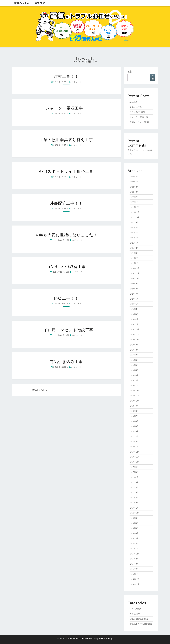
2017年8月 (134, 472)
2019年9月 (134, 345)
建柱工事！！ (66, 76)
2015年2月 (134, 569)
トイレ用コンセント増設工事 (66, 330)
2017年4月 (134, 492)
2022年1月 (134, 202)
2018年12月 (135, 391)
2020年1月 (134, 324)
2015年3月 (134, 564)
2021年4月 (134, 248)
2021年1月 (134, 263)
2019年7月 (134, 355)
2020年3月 (134, 314)
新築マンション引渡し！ (141, 122)
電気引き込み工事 (66, 361)
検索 (130, 71)
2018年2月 (134, 442)
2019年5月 (134, 365)
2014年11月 (135, 584)
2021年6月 (134, 238)
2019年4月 (134, 370)
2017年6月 (134, 482)
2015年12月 (135, 554)
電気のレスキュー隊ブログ (29, 3)
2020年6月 (134, 299)
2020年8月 (134, 289)
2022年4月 (134, 187)
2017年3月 (134, 498)
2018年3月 (134, 436)
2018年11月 (135, 396)
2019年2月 (134, 380)
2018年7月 (134, 416)
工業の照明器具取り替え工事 (66, 140)
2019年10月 (135, 340)
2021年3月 (134, 253)
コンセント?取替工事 (66, 266)
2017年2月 (134, 503)
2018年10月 (135, 401)
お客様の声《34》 (138, 112)
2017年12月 (135, 452)
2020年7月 (134, 294)
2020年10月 (135, 278)
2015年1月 (134, 574)
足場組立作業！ (137, 107)
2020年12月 (135, 268)
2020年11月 (135, 273)
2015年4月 (134, 559)
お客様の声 (135, 614)
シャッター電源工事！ (66, 108)
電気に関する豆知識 (139, 619)
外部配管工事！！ (66, 203)
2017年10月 (135, 462)
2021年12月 (135, 207)
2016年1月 (134, 549)
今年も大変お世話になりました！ (66, 235)
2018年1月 (134, 447)
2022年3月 (134, 192)
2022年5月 (134, 182)
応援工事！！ (66, 298)
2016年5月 (134, 528)
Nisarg (109, 639)
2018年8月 (134, 411)
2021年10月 (135, 217)
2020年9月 (134, 284)
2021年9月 (134, 222)
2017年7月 (134, 477)
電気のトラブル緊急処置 (141, 624)
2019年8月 (134, 350)
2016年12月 (135, 513)
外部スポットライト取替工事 (66, 171)
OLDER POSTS (39, 390)
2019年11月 (135, 334)
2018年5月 (134, 426)
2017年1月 (134, 508)
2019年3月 (134, 375)
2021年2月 (134, 258)
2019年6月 (134, 360)
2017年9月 (134, 467)
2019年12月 (135, 329)
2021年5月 (134, 243)
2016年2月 (134, 543)
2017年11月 (135, 457)
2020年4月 (134, 309)
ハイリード (77, 82)
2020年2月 (134, 319)
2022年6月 (134, 177)
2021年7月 (134, 233)
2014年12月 (135, 579)
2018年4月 (134, 431)
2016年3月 (134, 538)
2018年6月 (134, 421)
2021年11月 (135, 212)
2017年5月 (134, 487)
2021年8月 (134, 228)
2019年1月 (134, 386)
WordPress (91, 639)
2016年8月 (134, 518)
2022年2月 (134, 197)
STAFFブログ (135, 609)
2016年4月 (134, 533)
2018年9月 (134, 406)
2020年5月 (134, 304)
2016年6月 (134, 523)
